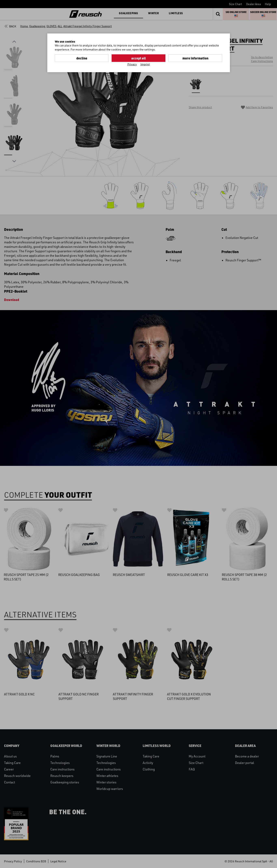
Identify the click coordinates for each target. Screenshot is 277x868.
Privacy (132, 64)
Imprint (145, 64)
